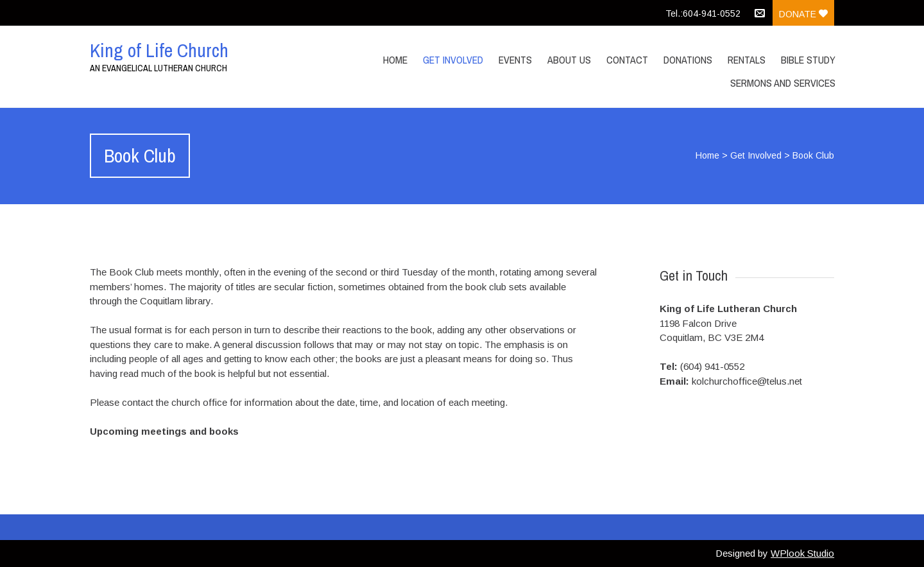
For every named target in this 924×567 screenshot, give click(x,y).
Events (515, 60)
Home (395, 60)
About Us (569, 60)
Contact (627, 60)
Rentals (747, 60)
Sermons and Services (783, 83)
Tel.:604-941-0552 (703, 13)
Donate (803, 14)
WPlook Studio (802, 553)
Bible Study (808, 60)
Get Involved (453, 60)
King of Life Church (159, 50)
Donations (688, 60)
